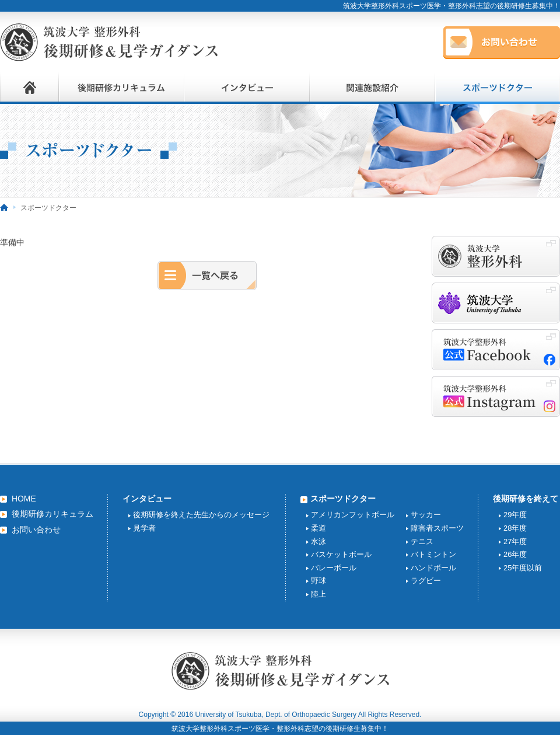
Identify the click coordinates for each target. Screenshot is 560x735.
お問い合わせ (36, 530)
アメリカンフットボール (353, 515)
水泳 (318, 541)
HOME (24, 499)
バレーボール (334, 568)
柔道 (318, 528)
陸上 (318, 594)
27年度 (515, 541)
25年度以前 (523, 568)
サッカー (426, 515)
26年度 (515, 554)
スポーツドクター (343, 499)
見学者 (144, 528)
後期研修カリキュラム (52, 514)
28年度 (515, 528)
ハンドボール (433, 568)
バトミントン (433, 554)
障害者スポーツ (437, 528)
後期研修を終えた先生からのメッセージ (201, 515)
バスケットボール (341, 554)
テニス (422, 541)
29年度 (515, 515)
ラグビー (426, 581)
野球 (318, 581)
